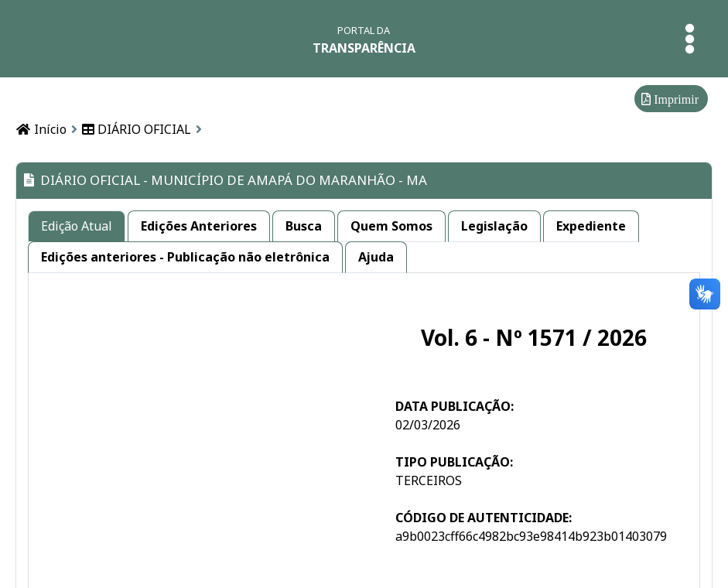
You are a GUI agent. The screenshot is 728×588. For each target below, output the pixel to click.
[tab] (77, 226)
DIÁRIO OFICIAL (137, 129)
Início (41, 129)
